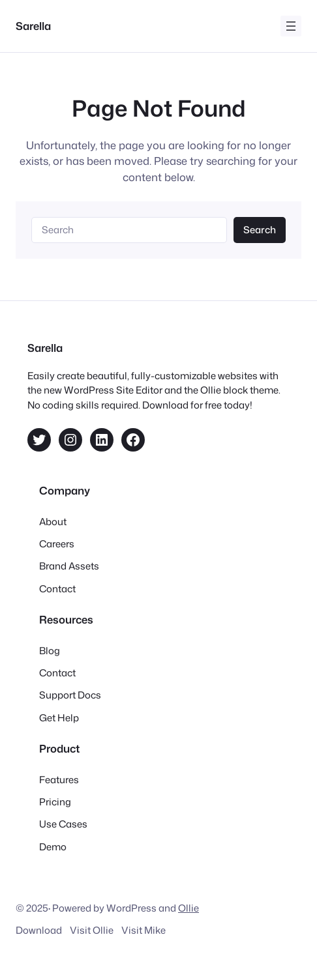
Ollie (189, 908)
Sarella (33, 26)
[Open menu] (291, 26)
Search (260, 230)
